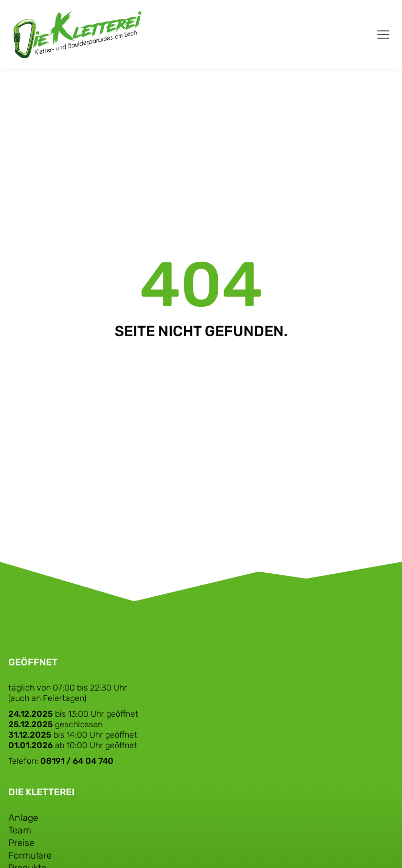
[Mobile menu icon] (383, 35)
